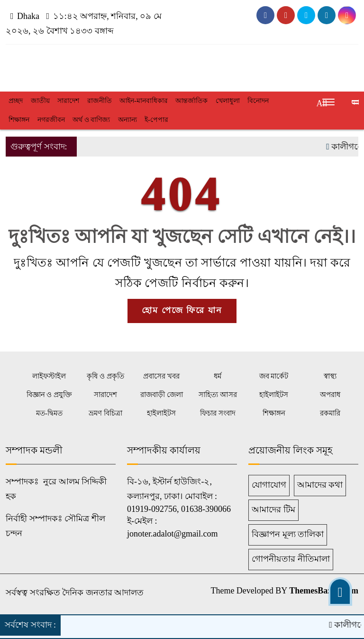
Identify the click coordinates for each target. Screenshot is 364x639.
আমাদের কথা (320, 485)
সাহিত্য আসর (218, 395)
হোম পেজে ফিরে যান (182, 310)
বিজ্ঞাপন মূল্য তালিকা (288, 534)
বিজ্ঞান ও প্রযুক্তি (50, 395)
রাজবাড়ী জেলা (162, 395)
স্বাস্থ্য (330, 376)
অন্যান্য (127, 120)
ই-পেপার (156, 120)
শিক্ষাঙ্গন (19, 120)
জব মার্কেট (274, 376)
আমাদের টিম (273, 509)
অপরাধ (330, 395)
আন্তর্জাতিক (191, 101)
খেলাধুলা (228, 101)
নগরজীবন (51, 120)
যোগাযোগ (269, 485)
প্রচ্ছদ (16, 101)
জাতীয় (40, 101)
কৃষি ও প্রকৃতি (105, 376)
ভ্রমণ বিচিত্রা (105, 413)
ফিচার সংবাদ (218, 413)
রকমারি (330, 413)
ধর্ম (218, 376)
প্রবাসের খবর (161, 376)
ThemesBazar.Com (324, 591)
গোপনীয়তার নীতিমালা (291, 559)
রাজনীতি (100, 101)
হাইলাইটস (274, 395)
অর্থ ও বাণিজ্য (91, 120)
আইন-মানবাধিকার (144, 101)
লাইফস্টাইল (49, 376)
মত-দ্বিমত (49, 413)
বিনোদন (258, 101)
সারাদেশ (68, 101)
